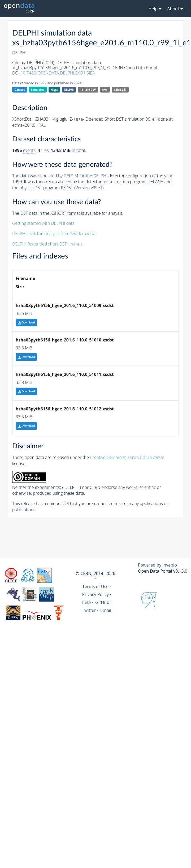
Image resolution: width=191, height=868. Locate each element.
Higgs (54, 90)
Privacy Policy (96, 594)
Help (86, 602)
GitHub (102, 602)
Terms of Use (95, 586)
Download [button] (26, 323)
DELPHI (69, 90)
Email (106, 610)
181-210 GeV (88, 90)
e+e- (105, 90)
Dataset (19, 90)
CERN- (120, 90)
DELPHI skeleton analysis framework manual (54, 234)
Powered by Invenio (157, 565)
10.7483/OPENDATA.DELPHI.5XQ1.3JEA (58, 73)
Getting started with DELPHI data (43, 223)
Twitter (89, 610)
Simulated (38, 90)
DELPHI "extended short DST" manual (48, 244)
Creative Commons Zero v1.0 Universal (127, 457)
